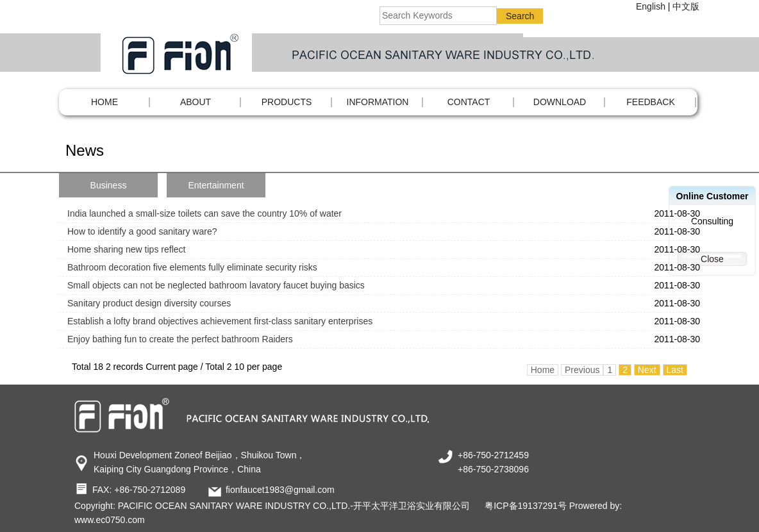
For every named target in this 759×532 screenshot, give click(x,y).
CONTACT (469, 102)
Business (109, 185)
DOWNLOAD (560, 102)
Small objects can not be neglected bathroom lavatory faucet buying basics (216, 285)
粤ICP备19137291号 (526, 506)
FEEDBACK (650, 102)
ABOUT (196, 102)
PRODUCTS (287, 102)
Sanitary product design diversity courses (149, 303)
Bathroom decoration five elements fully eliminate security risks (192, 267)
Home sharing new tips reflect (126, 249)
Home (104, 102)
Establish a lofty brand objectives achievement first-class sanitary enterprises (220, 321)
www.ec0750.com (110, 520)
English (651, 6)
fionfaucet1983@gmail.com (280, 490)
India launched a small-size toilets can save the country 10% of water (204, 213)
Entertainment (216, 185)
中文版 (686, 6)
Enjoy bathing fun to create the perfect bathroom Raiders (180, 339)
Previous (582, 370)
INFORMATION (378, 102)
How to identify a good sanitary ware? (142, 231)
